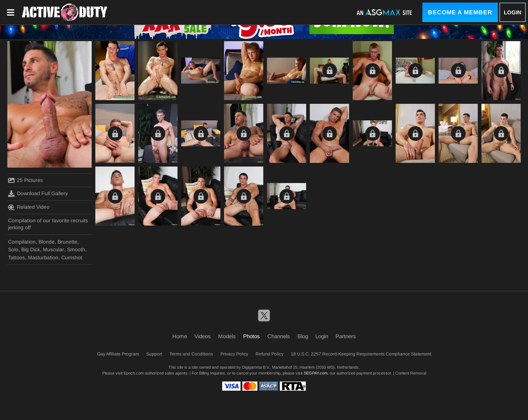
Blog (303, 336)
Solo (13, 249)
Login (513, 12)
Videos (203, 336)
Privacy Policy (234, 354)
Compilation (22, 242)
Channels (279, 336)
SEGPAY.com (316, 373)
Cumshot (72, 258)
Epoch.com (134, 373)
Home (180, 336)
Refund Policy (269, 354)
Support (154, 354)
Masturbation (43, 258)
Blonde (47, 242)
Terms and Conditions (191, 354)
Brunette (67, 242)
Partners (346, 336)
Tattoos (16, 258)
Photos (252, 336)
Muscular (54, 249)
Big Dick (31, 249)
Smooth (76, 249)
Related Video (29, 207)
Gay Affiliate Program (118, 354)
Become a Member (460, 12)
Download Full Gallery (38, 194)
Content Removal (411, 373)
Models (227, 336)
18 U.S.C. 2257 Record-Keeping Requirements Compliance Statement (361, 354)
